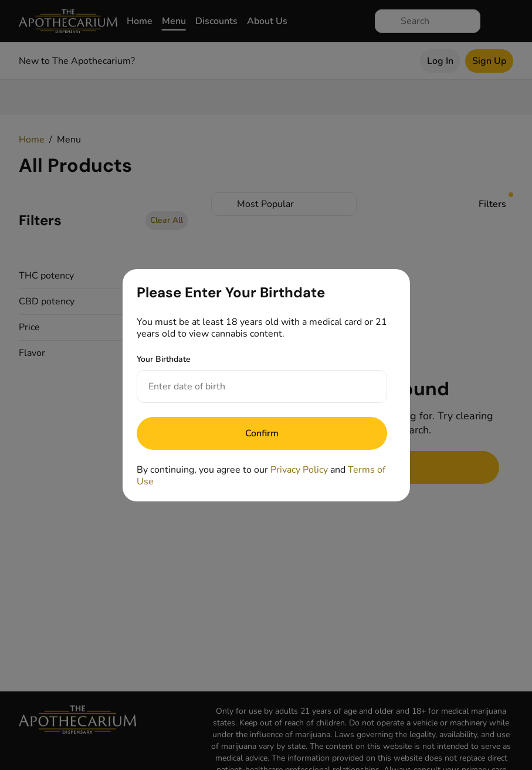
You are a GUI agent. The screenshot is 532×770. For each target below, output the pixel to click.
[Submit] (262, 433)
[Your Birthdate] (250, 386)
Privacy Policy (299, 470)
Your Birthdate (164, 359)
